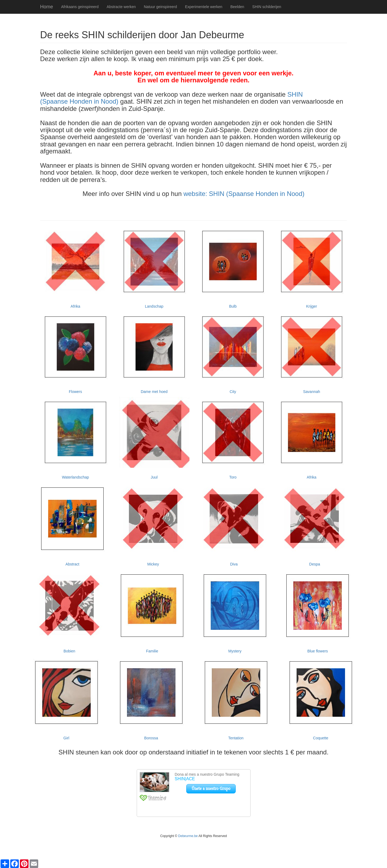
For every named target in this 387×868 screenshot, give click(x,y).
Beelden (237, 7)
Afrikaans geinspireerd (80, 7)
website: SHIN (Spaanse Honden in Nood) (244, 194)
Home (47, 7)
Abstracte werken (121, 7)
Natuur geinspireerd (160, 7)
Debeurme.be (188, 836)
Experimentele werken (204, 7)
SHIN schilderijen (267, 7)
